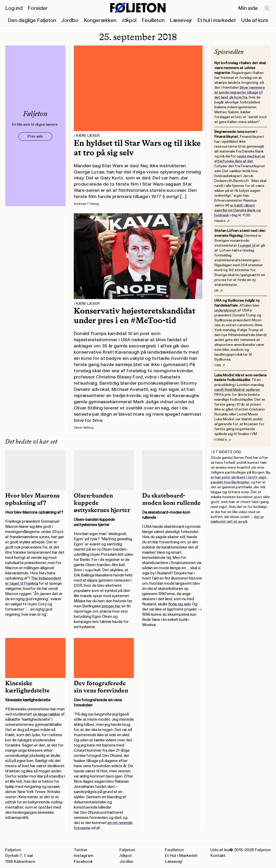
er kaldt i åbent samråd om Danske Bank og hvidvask (238, 210)
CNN (220, 366)
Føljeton (127, 850)
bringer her (111, 606)
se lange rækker (47, 714)
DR (218, 291)
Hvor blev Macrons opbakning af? (32, 499)
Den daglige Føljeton (32, 20)
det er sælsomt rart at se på (237, 519)
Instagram (84, 856)
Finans (222, 221)
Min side (248, 8)
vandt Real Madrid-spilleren (237, 390)
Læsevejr (181, 20)
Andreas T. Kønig (86, 204)
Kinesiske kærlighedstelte (27, 687)
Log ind (14, 8)
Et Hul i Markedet (181, 856)
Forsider (38, 8)
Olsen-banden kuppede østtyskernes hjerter (102, 503)
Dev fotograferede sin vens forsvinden (101, 687)
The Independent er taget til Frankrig (33, 581)
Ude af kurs (255, 20)
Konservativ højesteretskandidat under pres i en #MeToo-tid (135, 315)
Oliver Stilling (84, 428)
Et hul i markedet (217, 20)
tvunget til (247, 245)
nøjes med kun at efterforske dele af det (240, 159)
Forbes (223, 440)
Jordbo (70, 20)
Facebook (83, 862)
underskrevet (226, 310)
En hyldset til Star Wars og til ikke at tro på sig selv (137, 148)
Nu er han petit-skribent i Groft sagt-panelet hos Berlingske (241, 477)
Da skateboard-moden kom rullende (172, 499)
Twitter (81, 850)
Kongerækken (100, 20)
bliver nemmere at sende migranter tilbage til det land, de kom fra (240, 92)
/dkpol (129, 20)
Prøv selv (35, 136)
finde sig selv (179, 604)
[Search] (267, 9)
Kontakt (218, 856)
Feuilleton (153, 20)
